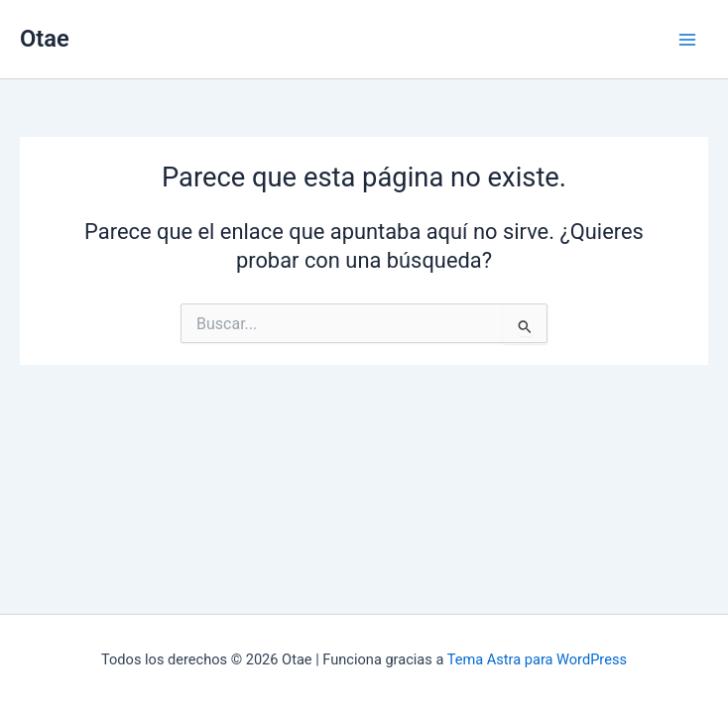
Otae (45, 39)
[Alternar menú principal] (687, 40)
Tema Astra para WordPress (537, 659)
